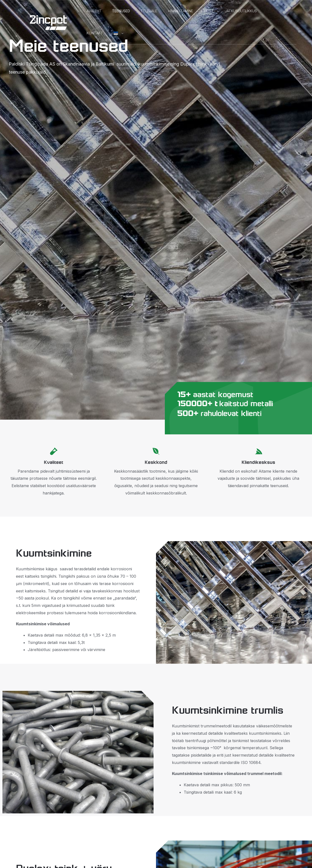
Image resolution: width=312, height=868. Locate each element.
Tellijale (161, 11)
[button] (176, 33)
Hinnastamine (196, 11)
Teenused (128, 11)
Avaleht (97, 11)
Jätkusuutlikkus (105, 33)
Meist (229, 11)
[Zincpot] (48, 22)
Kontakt (145, 33)
